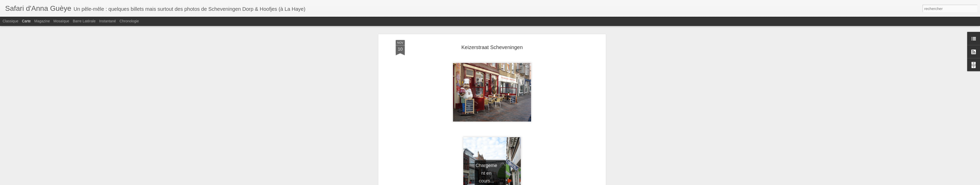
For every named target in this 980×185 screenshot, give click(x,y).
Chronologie (129, 21)
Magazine (42, 21)
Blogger (517, 182)
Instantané (107, 21)
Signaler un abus (534, 182)
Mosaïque (61, 21)
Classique (10, 21)
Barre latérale (84, 21)
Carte (26, 21)
